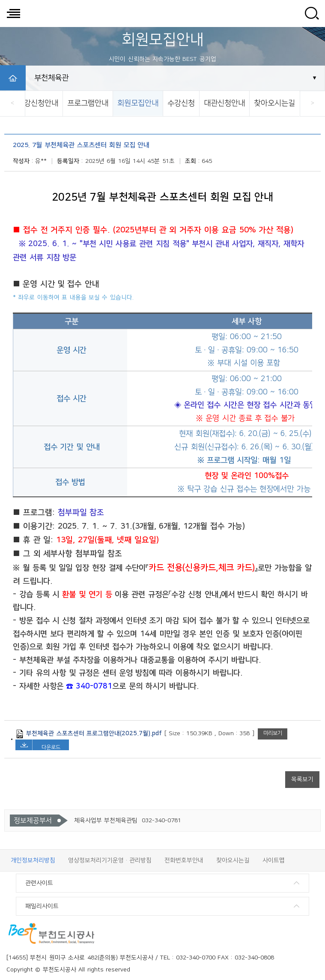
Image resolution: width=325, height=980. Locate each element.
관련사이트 (39, 883)
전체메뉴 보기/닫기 (13, 13)
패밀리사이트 (42, 906)
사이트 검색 (312, 13)
